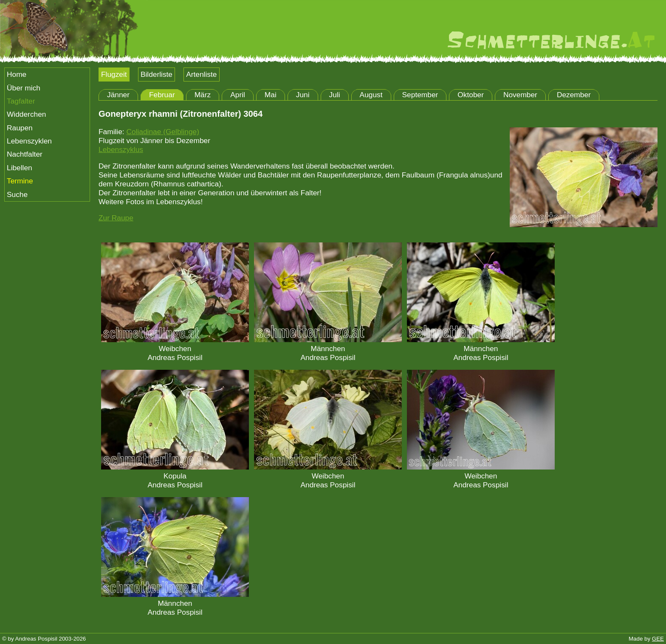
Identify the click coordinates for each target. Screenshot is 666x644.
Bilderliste (157, 74)
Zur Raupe (116, 218)
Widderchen (26, 114)
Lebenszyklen (29, 141)
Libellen (20, 168)
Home (17, 74)
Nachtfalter (25, 154)
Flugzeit (114, 74)
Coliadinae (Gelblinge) (162, 132)
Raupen (20, 128)
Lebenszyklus (121, 149)
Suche (17, 194)
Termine (20, 181)
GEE (658, 639)
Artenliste (201, 74)
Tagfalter (21, 101)
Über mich (24, 88)
